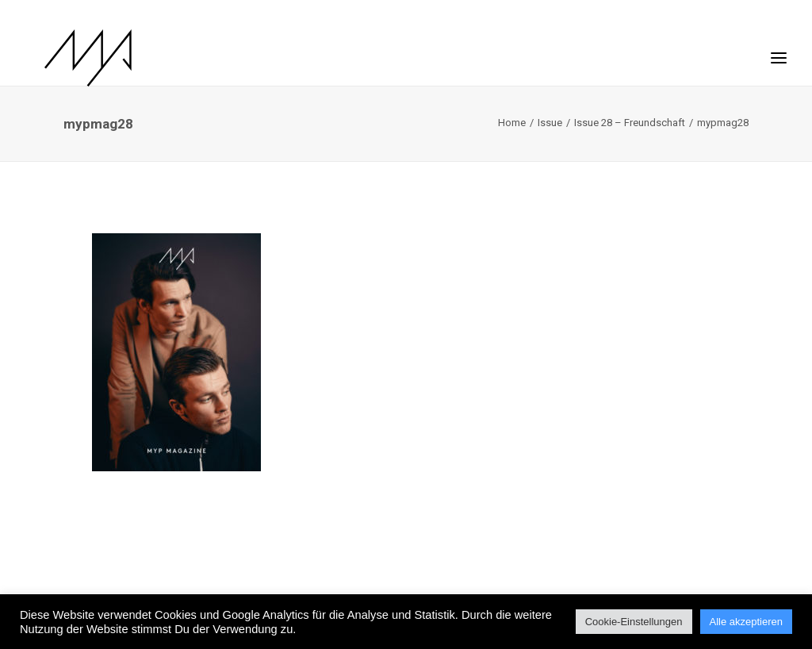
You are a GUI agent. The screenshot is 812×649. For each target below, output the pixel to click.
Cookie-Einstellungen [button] (634, 622)
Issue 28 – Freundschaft (630, 123)
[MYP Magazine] (69, 58)
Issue (550, 123)
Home (512, 123)
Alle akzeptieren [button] (747, 622)
